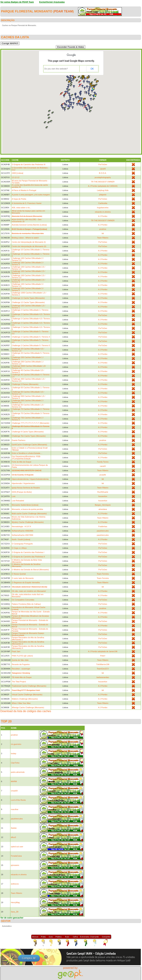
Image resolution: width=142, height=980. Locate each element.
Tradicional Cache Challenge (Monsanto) (29, 686)
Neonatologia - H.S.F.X (21, 526)
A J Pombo (103, 216)
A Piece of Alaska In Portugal (24, 190)
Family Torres (103, 462)
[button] (92, 91)
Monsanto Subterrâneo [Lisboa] (25, 505)
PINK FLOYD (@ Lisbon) (22, 656)
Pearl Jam (16, 651)
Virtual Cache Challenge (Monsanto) (27, 695)
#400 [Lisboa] (17, 173)
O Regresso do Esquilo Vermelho (26, 582)
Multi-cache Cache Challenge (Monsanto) (29, 514)
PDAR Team (63, 11)
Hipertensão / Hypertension (23, 483)
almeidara (103, 509)
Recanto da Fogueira (21, 664)
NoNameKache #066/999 (22, 531)
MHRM (14, 781)
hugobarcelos (103, 208)
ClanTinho (15, 763)
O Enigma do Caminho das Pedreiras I (28, 552)
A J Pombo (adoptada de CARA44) (103, 186)
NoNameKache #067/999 (22, 535)
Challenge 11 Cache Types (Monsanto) (28, 298)
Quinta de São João (20, 660)
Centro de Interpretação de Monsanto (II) (29, 246)
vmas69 (14, 791)
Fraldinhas (103, 526)
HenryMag (15, 902)
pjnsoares (15, 865)
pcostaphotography (103, 177)
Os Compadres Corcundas (23, 600)
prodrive (103, 229)
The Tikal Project (19, 682)
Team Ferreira (103, 574)
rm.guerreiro (16, 744)
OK (92, 69)
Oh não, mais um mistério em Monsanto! (29, 591)
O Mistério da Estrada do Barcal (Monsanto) (30, 570)
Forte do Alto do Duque (22, 462)
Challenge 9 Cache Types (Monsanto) (28, 432)
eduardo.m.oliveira (103, 212)
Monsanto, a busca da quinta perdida (27, 509)
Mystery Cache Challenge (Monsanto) (28, 522)
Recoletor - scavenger (21, 669)
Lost (14, 496)
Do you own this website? (56, 69)
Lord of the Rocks (18, 800)
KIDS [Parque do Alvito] (22, 492)
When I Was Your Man (21, 703)
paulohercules (103, 531)
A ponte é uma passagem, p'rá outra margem (31, 195)
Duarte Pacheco (19, 440)
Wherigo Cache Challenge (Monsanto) (28, 707)
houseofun (103, 496)
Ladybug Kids (103, 190)
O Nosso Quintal (19, 574)
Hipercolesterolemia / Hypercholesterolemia (30, 479)
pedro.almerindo (18, 772)
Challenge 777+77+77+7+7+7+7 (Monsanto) (30, 423)
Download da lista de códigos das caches (26, 711)
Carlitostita (103, 203)
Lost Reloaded (18, 501)
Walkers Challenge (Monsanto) (25, 699)
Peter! (103, 656)
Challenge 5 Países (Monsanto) (25, 384)
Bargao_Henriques (103, 505)
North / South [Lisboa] (21, 539)
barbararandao (103, 677)
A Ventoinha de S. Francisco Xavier (27, 203)
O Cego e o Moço (19, 548)
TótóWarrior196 (103, 664)
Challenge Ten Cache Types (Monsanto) (29, 436)
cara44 (103, 169)
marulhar (15, 809)
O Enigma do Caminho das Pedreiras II (28, 557)
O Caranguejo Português (22, 544)
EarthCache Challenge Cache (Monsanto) (29, 445)
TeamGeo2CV (103, 669)
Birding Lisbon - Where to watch (25, 238)
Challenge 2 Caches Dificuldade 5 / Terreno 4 (31, 337)
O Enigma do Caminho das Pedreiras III (29, 164)
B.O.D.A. (103, 173)
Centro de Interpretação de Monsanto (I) (29, 242)
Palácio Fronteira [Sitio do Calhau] (26, 604)
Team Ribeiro (103, 238)
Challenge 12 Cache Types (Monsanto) (28, 302)
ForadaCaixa (16, 856)
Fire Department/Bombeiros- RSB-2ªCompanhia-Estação (26, 458)
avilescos (15, 884)
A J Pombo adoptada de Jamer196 (103, 651)
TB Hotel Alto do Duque (22, 677)
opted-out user (17, 847)
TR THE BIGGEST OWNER (103, 182)
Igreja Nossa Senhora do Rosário (26, 488)
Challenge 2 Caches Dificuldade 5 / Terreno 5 (31, 345)
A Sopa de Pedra (19, 199)
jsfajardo (103, 195)
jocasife (103, 475)
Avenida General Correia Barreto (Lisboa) (29, 225)
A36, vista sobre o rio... (22, 208)
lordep (14, 753)
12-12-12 (16, 177)
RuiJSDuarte (103, 492)
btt (103, 233)
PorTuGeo (103, 164)
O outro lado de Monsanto (23, 578)
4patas (14, 828)
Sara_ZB (15, 912)
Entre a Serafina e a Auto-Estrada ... (27, 453)
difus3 (13, 837)
